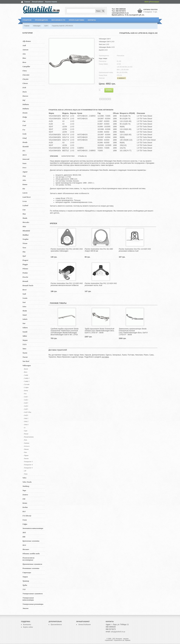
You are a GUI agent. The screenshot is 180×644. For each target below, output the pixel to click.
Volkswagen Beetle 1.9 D (107, 47)
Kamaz (25, 184)
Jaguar (25, 172)
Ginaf (25, 138)
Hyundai (26, 147)
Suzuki (25, 332)
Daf (24, 100)
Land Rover (27, 197)
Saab (24, 294)
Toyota (25, 353)
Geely (24, 134)
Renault (25, 281)
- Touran (26, 458)
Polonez (25, 269)
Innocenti (26, 159)
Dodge (25, 117)
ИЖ (24, 537)
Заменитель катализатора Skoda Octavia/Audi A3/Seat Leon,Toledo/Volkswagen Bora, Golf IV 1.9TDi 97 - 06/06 (133, 332)
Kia (24, 189)
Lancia (25, 193)
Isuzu (24, 163)
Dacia (25, 92)
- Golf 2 (26, 400)
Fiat (24, 121)
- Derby (26, 390)
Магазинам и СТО (58, 20)
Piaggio (25, 264)
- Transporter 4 (28, 465)
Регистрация (154, 2)
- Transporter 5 (28, 468)
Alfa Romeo (27, 41)
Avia (24, 54)
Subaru (25, 328)
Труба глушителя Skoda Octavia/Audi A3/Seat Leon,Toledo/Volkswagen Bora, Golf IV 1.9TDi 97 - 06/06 (99, 331)
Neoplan (25, 239)
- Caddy (26, 375)
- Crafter (26, 387)
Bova (24, 62)
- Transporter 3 (28, 462)
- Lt (24, 428)
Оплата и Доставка (76, 20)
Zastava (25, 495)
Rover (25, 290)
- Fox (25, 394)
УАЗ (24, 589)
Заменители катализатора (33, 528)
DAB (24, 88)
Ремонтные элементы (31, 568)
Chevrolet (26, 75)
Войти (147, 2)
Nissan (25, 243)
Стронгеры (27, 573)
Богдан (25, 507)
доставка (105, 357)
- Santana (26, 443)
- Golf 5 (26, 409)
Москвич (26, 549)
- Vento (25, 474)
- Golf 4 (26, 406)
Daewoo (25, 96)
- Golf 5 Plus (27, 412)
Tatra (24, 349)
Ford (24, 125)
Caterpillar (26, 67)
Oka (24, 252)
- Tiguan (26, 455)
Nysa (24, 248)
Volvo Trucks (27, 482)
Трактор (26, 581)
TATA (25, 344)
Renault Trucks (28, 286)
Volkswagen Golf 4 (105, 39)
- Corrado (26, 384)
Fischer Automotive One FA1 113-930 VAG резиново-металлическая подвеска (67, 284)
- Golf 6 (26, 415)
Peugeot (25, 260)
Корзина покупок (51, 2)
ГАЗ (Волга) (27, 516)
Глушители (27, 20)
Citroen (25, 83)
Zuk (24, 499)
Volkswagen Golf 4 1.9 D (107, 42)
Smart (25, 315)
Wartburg (26, 486)
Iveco (24, 168)
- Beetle (26, 369)
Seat (24, 302)
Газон (25, 520)
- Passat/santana (28, 437)
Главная (27, 2)
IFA (24, 151)
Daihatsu (26, 104)
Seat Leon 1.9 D (104, 44)
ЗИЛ (24, 533)
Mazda (25, 218)
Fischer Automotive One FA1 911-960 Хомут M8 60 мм (99, 250)
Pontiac (25, 273)
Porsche (25, 277)
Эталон (25, 608)
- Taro (25, 452)
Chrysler (26, 79)
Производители (41, 20)
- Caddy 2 (26, 378)
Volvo (24, 478)
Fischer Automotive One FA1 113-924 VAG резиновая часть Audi (101, 284)
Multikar (26, 235)
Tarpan (25, 340)
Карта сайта (28, 627)
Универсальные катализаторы (28, 599)
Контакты (92, 20)
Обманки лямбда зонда (31, 554)
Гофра (25, 524)
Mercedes (26, 222)
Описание (54, 156)
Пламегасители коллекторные (28, 559)
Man (24, 214)
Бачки (25, 503)
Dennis (25, 113)
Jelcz (24, 180)
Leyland (25, 205)
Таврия (25, 577)
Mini (24, 227)
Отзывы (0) (82, 156)
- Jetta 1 (26, 418)
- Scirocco (26, 446)
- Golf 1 (26, 397)
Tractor (25, 357)
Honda (25, 142)
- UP (25, 471)
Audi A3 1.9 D (103, 50)
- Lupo (25, 431)
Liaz (24, 210)
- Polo (25, 440)
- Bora (25, 372)
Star (24, 323)
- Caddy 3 (26, 381)
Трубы (25, 585)
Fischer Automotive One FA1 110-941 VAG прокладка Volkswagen (67, 250)
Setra (24, 307)
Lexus (25, 201)
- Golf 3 (26, 403)
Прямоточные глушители (32, 564)
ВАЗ (24, 511)
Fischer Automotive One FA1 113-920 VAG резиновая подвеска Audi (135, 250)
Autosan (25, 50)
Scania (25, 298)
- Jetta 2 (26, 421)
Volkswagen (27, 366)
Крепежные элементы (31, 541)
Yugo (24, 490)
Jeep (24, 176)
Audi (24, 45)
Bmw (24, 58)
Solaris (25, 319)
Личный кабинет (38, 2)
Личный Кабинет (84, 624)
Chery (25, 71)
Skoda (25, 311)
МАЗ (24, 545)
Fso (24, 130)
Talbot (25, 336)
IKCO (25, 155)
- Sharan (26, 449)
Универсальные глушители (33, 594)
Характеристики (68, 156)
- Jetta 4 (26, 424)
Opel (24, 256)
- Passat (26, 434)
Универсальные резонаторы (33, 604)
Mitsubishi (26, 231)
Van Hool (26, 361)
